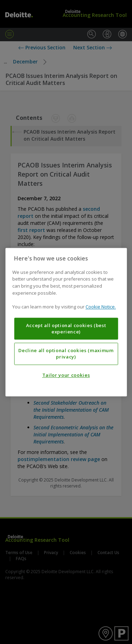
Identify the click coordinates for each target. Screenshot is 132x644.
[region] (66, 322)
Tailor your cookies (66, 375)
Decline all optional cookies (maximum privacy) (66, 354)
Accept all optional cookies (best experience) (66, 329)
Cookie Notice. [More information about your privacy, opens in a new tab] (101, 307)
